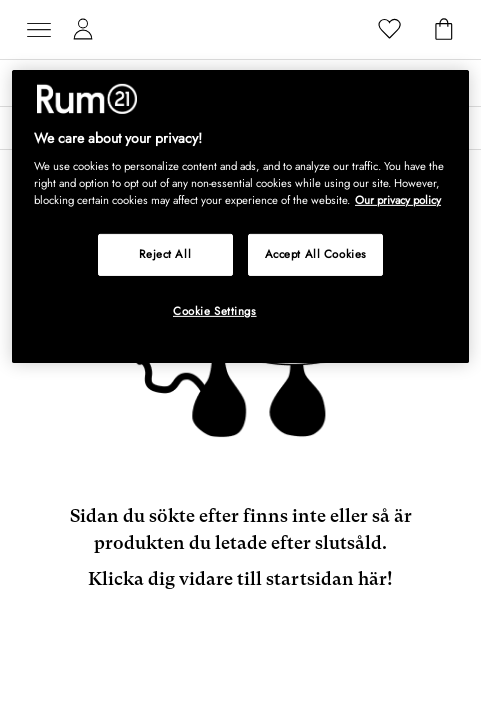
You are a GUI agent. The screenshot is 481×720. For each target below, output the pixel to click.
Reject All (165, 254)
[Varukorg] (444, 30)
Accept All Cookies (316, 254)
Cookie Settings (215, 311)
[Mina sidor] (83, 30)
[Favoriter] (390, 30)
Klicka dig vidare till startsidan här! (240, 578)
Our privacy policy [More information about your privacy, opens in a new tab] (398, 200)
